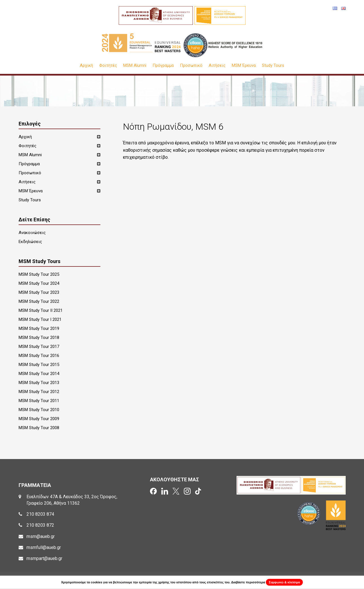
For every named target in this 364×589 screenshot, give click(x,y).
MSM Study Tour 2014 (39, 374)
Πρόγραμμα (163, 66)
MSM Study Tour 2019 (39, 328)
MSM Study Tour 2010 (39, 410)
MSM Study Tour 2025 (39, 274)
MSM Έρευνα (244, 66)
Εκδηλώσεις (30, 242)
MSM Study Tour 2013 (39, 383)
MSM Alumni (135, 66)
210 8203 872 (40, 525)
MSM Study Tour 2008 (39, 428)
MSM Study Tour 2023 (39, 292)
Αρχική (86, 66)
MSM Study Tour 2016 (39, 356)
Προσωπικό (191, 66)
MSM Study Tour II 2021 (41, 310)
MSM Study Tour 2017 (39, 347)
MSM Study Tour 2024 (39, 283)
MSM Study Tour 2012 (39, 392)
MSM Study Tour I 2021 (40, 319)
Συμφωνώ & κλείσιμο (284, 582)
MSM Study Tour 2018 (39, 337)
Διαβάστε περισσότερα (248, 582)
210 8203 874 (40, 514)
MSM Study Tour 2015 (39, 365)
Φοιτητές (108, 66)
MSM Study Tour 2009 (39, 419)
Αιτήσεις (217, 66)
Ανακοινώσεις (32, 233)
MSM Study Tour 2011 (39, 401)
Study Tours (273, 66)
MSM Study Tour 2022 (39, 301)
